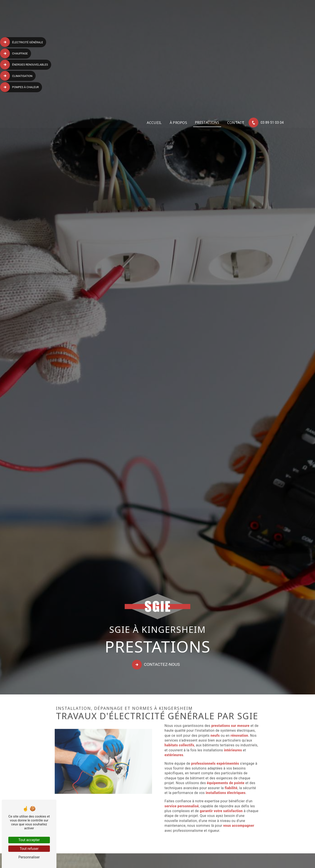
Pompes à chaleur (20, 87)
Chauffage (14, 53)
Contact (235, 123)
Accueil (154, 123)
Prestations (206, 123)
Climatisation (17, 76)
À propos (178, 123)
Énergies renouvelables (25, 64)
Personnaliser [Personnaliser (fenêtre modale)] (29, 857)
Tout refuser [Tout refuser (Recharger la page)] (29, 849)
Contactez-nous (157, 665)
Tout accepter (29, 840)
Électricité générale (22, 42)
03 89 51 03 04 (266, 123)
